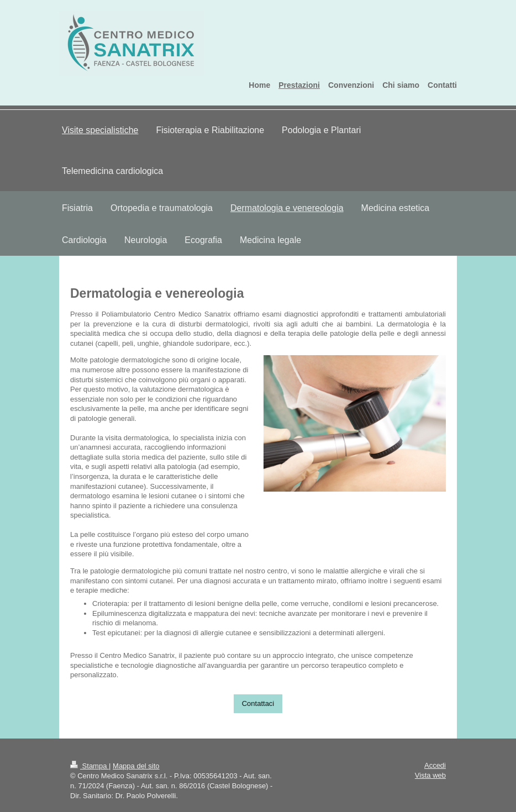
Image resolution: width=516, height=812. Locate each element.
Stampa (89, 766)
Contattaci (258, 703)
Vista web (430, 775)
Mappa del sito (136, 766)
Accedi (435, 765)
